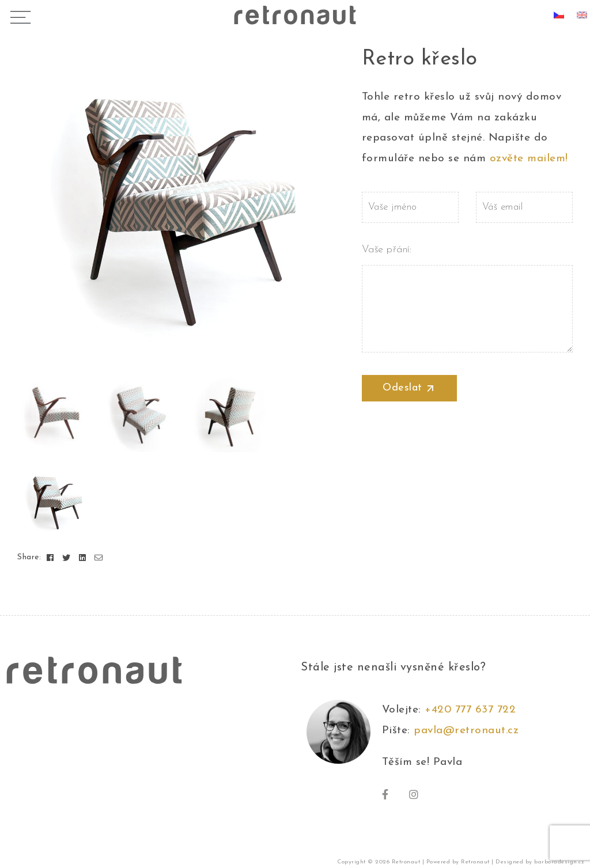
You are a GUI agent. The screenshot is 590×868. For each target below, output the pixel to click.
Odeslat (409, 388)
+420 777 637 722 (474, 710)
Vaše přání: (467, 259)
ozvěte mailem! (529, 159)
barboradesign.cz (559, 862)
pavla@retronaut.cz (466, 731)
